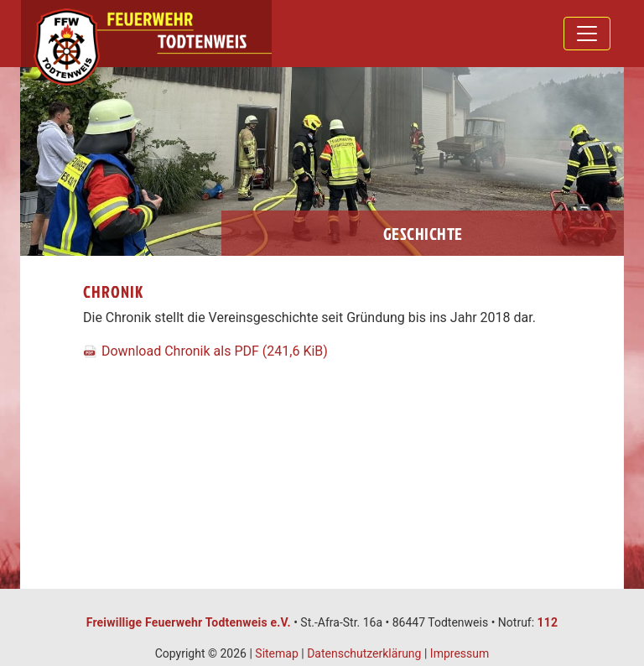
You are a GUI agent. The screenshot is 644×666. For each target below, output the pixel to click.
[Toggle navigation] (587, 34)
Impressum (460, 653)
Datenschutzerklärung (364, 653)
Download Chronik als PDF (215, 351)
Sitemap (276, 653)
